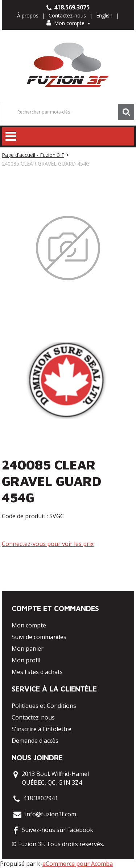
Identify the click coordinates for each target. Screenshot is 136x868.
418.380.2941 (41, 798)
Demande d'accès (35, 741)
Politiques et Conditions (44, 706)
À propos (28, 15)
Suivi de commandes (39, 637)
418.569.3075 (68, 7)
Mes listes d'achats (37, 672)
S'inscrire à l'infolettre (42, 729)
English (104, 15)
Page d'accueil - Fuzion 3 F (33, 155)
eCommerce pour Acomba (78, 864)
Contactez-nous (67, 15)
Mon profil (26, 660)
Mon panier (28, 649)
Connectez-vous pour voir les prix (48, 544)
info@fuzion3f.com (51, 814)
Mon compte (68, 23)
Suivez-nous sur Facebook (57, 830)
